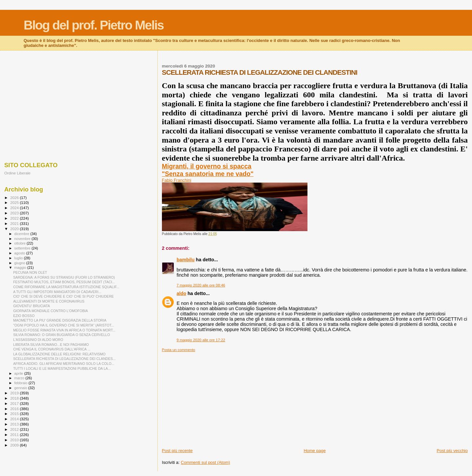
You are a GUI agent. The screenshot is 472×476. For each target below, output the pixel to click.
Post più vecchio (452, 451)
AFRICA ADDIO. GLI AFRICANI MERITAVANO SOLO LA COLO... (64, 364)
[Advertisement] (315, 398)
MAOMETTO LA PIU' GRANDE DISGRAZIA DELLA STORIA (60, 320)
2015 (15, 414)
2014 (15, 419)
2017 (15, 403)
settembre (23, 248)
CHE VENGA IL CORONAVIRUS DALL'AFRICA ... (52, 349)
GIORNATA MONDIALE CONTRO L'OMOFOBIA (50, 311)
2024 (15, 208)
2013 (15, 424)
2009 (15, 445)
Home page (315, 451)
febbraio (21, 383)
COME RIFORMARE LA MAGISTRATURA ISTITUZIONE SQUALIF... (66, 287)
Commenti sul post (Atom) (206, 462)
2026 (15, 198)
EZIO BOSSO (24, 316)
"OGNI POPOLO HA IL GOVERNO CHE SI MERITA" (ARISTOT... (64, 325)
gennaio (21, 388)
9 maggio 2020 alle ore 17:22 (201, 340)
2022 (15, 218)
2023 (15, 213)
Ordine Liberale (17, 173)
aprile (19, 373)
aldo (181, 293)
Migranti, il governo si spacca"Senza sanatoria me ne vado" (208, 170)
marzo (20, 378)
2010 (15, 440)
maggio (21, 268)
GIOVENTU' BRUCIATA (31, 306)
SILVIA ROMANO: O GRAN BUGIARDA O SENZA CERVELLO (61, 335)
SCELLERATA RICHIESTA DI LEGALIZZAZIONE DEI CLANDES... (64, 359)
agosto (20, 253)
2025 (15, 202)
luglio (19, 258)
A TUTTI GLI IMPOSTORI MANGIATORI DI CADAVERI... (57, 292)
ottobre (21, 243)
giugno (20, 263)
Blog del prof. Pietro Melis (94, 25)
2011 (15, 435)
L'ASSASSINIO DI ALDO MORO (38, 340)
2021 (15, 223)
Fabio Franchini (177, 180)
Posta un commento (179, 350)
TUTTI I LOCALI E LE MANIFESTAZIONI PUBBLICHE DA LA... (62, 368)
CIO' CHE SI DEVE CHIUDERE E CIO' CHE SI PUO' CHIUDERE (63, 296)
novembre (23, 239)
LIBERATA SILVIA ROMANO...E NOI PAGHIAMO (51, 345)
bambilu (186, 260)
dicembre (22, 234)
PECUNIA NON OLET (30, 272)
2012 (15, 429)
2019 (15, 393)
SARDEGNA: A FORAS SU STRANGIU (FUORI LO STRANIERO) (64, 277)
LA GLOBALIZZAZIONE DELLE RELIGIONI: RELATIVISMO (59, 354)
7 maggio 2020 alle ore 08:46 (201, 285)
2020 (15, 229)
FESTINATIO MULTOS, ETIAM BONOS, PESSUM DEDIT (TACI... (64, 282)
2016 (15, 409)
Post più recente (177, 451)
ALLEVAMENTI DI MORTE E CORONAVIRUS (49, 301)
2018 (15, 398)
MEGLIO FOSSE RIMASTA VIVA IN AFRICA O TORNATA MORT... (64, 330)
